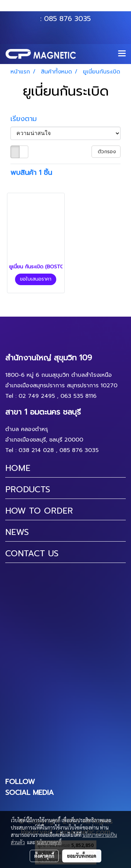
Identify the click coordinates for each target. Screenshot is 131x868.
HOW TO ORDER (39, 511)
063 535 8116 (70, 8)
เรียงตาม (27, 119)
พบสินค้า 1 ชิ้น (31, 172)
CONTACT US (32, 553)
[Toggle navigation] (122, 54)
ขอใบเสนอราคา (36, 279)
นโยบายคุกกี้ (49, 842)
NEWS (17, 532)
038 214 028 (36, 450)
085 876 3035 (67, 19)
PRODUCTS (28, 489)
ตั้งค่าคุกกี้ (44, 856)
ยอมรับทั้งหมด (82, 856)
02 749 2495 (37, 396)
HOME (18, 468)
